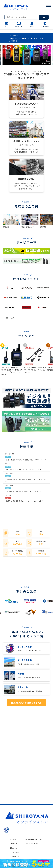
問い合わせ (14, 848)
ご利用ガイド (15, 857)
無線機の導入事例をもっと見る (26, 703)
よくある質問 (15, 852)
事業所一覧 (14, 844)
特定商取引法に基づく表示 (34, 839)
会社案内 (13, 839)
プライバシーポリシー (33, 844)
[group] (26, 55)
